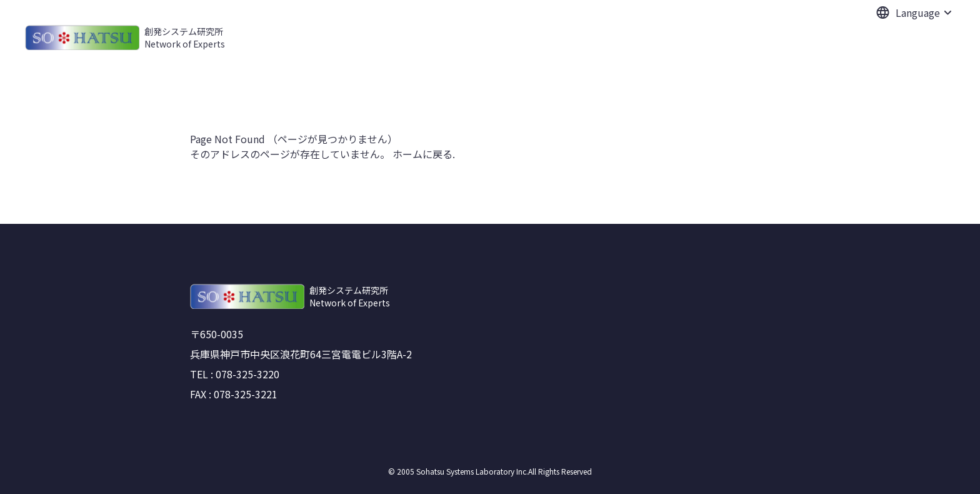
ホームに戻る (422, 154)
